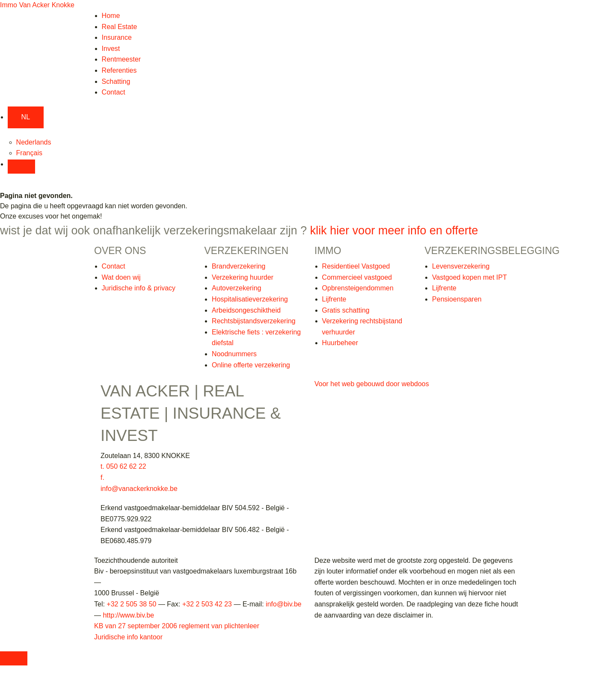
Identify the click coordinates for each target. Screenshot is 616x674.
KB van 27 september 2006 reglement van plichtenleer (177, 626)
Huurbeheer (340, 343)
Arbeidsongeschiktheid (246, 310)
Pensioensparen (457, 299)
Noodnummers (234, 354)
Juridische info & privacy (139, 288)
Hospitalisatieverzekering (250, 299)
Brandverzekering (238, 266)
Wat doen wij (121, 277)
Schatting (116, 81)
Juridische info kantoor (128, 637)
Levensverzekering (461, 266)
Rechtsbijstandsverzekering (254, 321)
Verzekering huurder (243, 277)
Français (29, 153)
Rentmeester (121, 59)
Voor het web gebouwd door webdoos (372, 384)
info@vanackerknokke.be (139, 489)
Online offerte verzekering (251, 365)
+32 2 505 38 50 (131, 604)
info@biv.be (284, 604)
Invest (111, 49)
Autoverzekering (237, 288)
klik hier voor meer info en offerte (394, 231)
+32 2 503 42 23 (207, 604)
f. (102, 477)
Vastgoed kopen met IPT (469, 277)
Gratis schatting (346, 310)
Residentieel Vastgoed (356, 266)
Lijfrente (334, 299)
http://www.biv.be (128, 615)
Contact (114, 92)
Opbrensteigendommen (358, 288)
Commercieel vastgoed (357, 277)
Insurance (117, 37)
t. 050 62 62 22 (123, 466)
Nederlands (34, 142)
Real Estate (120, 27)
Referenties (119, 70)
